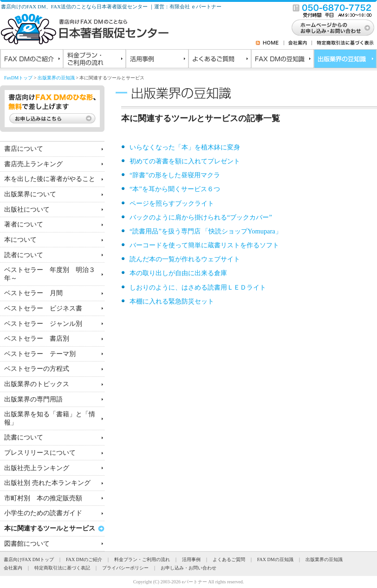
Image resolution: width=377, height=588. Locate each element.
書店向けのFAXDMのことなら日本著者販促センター (85, 29)
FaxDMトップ (18, 78)
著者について (24, 224)
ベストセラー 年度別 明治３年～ (50, 274)
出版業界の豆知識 (345, 60)
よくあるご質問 (219, 60)
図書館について (27, 543)
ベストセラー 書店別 (37, 338)
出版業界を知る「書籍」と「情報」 (50, 418)
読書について (24, 437)
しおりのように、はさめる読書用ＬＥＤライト (198, 287)
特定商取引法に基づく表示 (343, 43)
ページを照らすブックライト (172, 203)
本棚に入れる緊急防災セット (172, 301)
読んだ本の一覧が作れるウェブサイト (185, 259)
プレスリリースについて (40, 452)
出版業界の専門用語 (33, 399)
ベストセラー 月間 (33, 293)
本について (20, 239)
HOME (273, 43)
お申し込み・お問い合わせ (188, 568)
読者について (24, 255)
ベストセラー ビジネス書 (43, 308)
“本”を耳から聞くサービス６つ (175, 189)
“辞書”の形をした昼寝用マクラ (175, 175)
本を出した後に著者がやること (50, 179)
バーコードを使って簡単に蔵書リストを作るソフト (204, 245)
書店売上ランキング (33, 164)
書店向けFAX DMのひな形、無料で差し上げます (52, 109)
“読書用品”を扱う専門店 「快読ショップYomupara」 (206, 231)
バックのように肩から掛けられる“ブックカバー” (201, 217)
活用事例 (157, 60)
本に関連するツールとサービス (50, 528)
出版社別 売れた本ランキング (47, 483)
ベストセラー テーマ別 (40, 354)
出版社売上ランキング (37, 468)
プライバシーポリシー (125, 568)
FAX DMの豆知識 (282, 60)
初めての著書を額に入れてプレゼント (185, 161)
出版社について (27, 209)
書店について (24, 149)
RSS (259, 43)
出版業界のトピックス (37, 384)
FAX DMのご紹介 (31, 60)
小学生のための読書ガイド (43, 513)
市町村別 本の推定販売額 (43, 498)
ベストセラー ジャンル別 (43, 323)
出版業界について (30, 194)
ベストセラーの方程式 (37, 368)
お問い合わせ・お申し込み (333, 28)
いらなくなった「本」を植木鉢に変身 (185, 147)
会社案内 (298, 43)
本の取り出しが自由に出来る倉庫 (178, 273)
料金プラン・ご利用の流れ (94, 60)
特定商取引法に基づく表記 (62, 568)
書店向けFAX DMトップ (29, 559)
